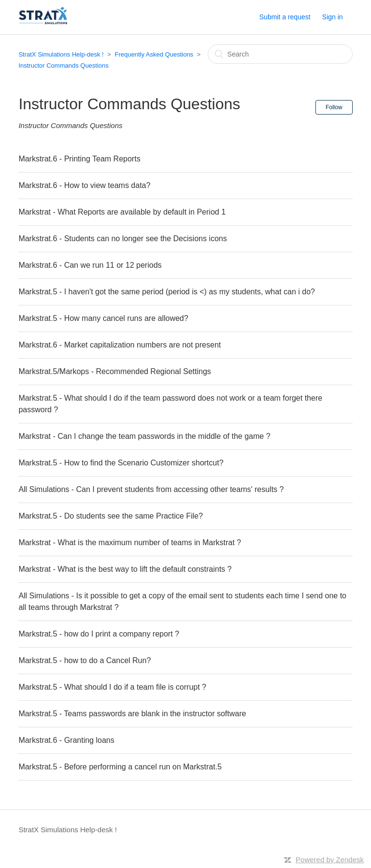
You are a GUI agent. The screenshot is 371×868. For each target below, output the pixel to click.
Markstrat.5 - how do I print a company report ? (99, 634)
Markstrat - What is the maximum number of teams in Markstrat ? (130, 542)
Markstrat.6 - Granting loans (66, 740)
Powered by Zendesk (330, 860)
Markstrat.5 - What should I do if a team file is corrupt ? (112, 687)
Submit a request (285, 17)
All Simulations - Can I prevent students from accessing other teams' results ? (151, 489)
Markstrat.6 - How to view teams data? (84, 185)
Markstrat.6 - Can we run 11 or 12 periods (90, 265)
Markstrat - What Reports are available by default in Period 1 (122, 212)
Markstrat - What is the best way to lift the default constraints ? (125, 569)
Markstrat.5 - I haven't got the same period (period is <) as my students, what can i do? (167, 292)
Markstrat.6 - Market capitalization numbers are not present (120, 345)
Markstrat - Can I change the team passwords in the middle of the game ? (144, 436)
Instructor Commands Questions (63, 65)
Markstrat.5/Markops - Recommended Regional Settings (114, 371)
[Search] (280, 54)
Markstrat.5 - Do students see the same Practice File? (110, 516)
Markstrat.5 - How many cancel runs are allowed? (103, 318)
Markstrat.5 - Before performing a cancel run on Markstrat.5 (120, 767)
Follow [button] (334, 107)
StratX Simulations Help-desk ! (61, 54)
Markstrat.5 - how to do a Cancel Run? (85, 660)
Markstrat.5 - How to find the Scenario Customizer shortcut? (121, 463)
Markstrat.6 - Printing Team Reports (79, 159)
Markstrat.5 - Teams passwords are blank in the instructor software (132, 714)
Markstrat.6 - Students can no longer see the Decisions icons (122, 239)
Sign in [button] (333, 17)
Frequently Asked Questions (154, 54)
